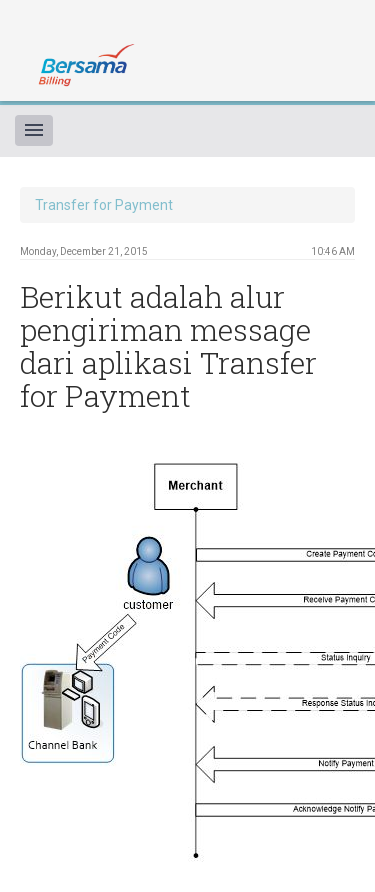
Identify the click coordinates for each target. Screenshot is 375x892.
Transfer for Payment (104, 205)
